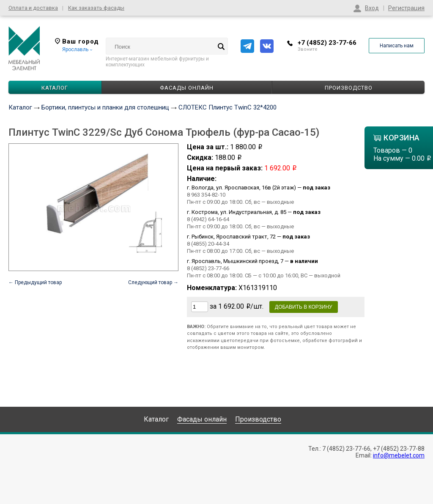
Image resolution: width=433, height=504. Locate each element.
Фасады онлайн (187, 88)
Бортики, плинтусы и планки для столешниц (105, 107)
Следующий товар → (153, 282)
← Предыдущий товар (35, 282)
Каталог (20, 107)
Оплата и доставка (33, 8)
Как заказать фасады (96, 8)
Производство (349, 88)
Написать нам (397, 46)
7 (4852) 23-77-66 (346, 449)
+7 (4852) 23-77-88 (399, 449)
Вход (372, 8)
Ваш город (77, 41)
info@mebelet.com (399, 455)
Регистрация (406, 8)
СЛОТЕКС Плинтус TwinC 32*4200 (227, 107)
